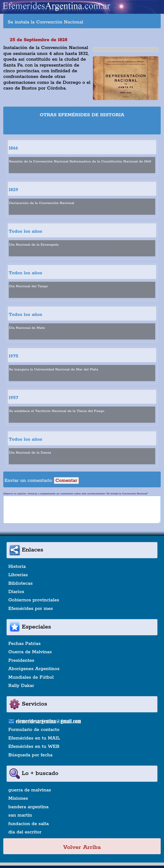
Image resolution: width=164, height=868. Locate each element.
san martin (20, 815)
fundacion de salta (29, 824)
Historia (17, 567)
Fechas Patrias (24, 644)
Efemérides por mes (31, 609)
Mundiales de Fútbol (31, 677)
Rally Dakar (21, 686)
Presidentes (21, 660)
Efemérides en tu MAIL (34, 738)
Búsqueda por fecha (30, 755)
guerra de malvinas (30, 790)
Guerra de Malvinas (30, 652)
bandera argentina (28, 807)
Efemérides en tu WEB (34, 747)
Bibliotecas (20, 583)
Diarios (16, 592)
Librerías (18, 575)
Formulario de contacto (34, 730)
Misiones (18, 798)
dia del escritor (25, 832)
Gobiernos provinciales (34, 600)
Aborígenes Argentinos (34, 669)
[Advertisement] (82, 127)
